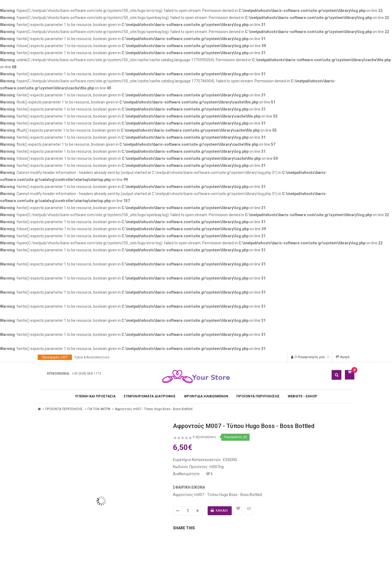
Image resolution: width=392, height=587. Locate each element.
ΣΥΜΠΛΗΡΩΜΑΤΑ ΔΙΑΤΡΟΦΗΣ (150, 396)
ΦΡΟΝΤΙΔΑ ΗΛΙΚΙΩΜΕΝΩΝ (206, 396)
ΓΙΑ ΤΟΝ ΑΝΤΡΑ (99, 409)
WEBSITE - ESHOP (303, 396)
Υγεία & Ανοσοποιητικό (92, 357)
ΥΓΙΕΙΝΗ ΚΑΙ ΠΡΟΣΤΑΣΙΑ (95, 396)
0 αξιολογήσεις (205, 437)
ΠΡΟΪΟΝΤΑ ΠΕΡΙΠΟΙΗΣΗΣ (258, 396)
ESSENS (230, 460)
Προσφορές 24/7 (55, 357)
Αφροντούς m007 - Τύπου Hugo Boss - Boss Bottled (154, 409)
